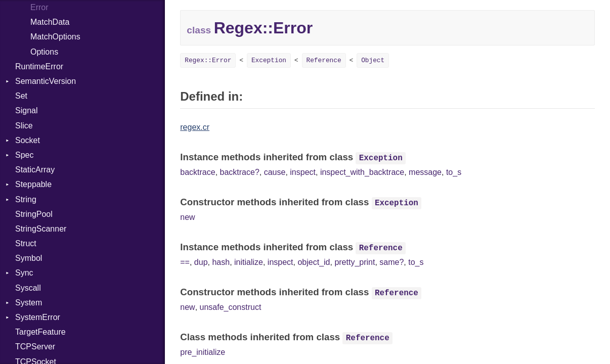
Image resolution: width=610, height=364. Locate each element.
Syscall (28, 288)
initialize (249, 262)
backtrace (198, 172)
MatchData (50, 22)
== (185, 262)
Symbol (29, 258)
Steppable (33, 184)
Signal (26, 110)
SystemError (38, 317)
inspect (303, 172)
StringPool (34, 214)
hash (221, 262)
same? (391, 262)
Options (44, 52)
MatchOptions (55, 37)
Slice (24, 126)
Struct (26, 243)
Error (39, 7)
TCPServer (35, 347)
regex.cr (195, 127)
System (29, 303)
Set (21, 96)
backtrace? (240, 172)
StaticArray (35, 170)
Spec (24, 155)
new (187, 217)
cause (275, 172)
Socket (28, 140)
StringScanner (41, 229)
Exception (269, 60)
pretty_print (355, 262)
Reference (324, 60)
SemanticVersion (46, 81)
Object (373, 60)
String (26, 199)
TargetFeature (40, 332)
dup (201, 262)
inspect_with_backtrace (362, 172)
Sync (24, 273)
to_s (454, 172)
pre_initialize (203, 352)
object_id (314, 262)
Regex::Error (208, 60)
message (425, 172)
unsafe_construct (231, 307)
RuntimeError (39, 66)
